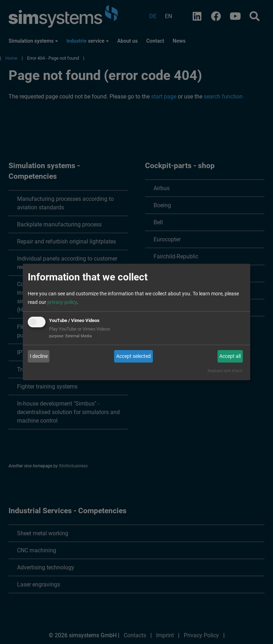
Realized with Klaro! (225, 371)
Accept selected (133, 356)
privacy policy (62, 302)
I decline (39, 356)
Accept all (230, 356)
